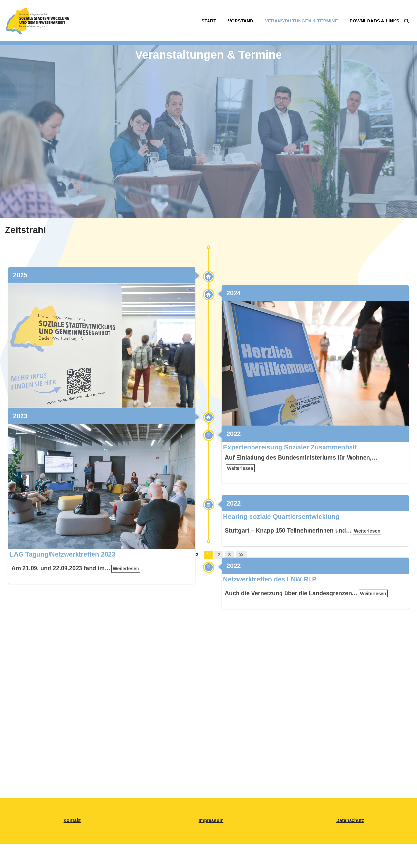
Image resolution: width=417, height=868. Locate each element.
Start (209, 21)
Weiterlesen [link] (123, 434)
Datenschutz (350, 820)
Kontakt (72, 820)
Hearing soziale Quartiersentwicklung (281, 569)
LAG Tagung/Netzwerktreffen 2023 (63, 607)
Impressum (211, 820)
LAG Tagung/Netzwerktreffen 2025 (63, 419)
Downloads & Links (374, 21)
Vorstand (241, 21)
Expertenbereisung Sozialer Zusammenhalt (290, 500)
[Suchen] (406, 21)
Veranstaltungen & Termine (301, 21)
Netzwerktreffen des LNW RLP (270, 632)
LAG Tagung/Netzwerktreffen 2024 (276, 437)
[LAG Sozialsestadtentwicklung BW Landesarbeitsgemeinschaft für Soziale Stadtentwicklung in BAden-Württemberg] (37, 21)
